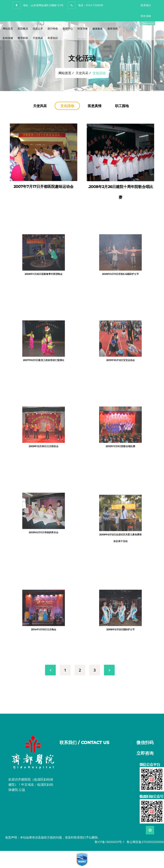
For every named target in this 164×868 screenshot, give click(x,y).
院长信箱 (146, 16)
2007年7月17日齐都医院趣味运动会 (44, 182)
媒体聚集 (98, 29)
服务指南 (113, 29)
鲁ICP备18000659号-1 (110, 842)
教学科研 (23, 38)
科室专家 (83, 29)
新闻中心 (68, 29)
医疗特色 (53, 29)
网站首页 (8, 29)
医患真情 (95, 106)
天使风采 (38, 38)
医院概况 (23, 29)
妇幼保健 (8, 38)
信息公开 (38, 29)
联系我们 (146, 5)
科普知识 (53, 38)
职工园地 (122, 106)
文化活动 (67, 106)
